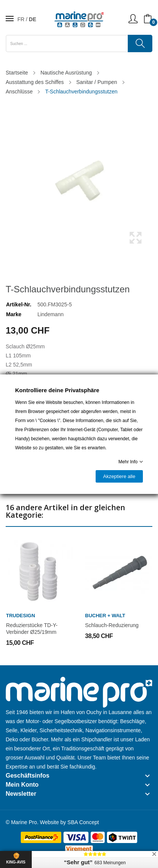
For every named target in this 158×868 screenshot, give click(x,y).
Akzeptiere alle (119, 476)
